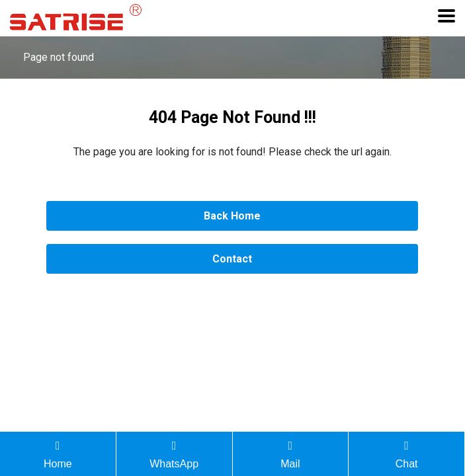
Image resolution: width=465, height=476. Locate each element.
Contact (232, 259)
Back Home (232, 216)
